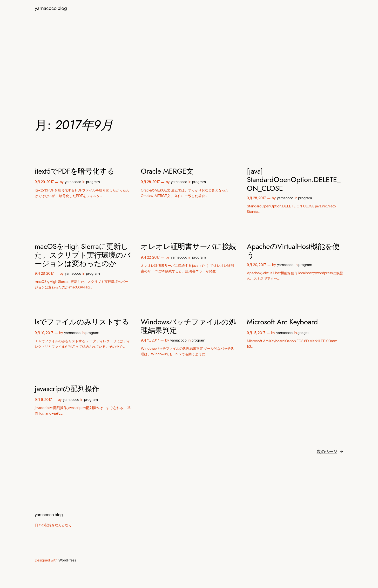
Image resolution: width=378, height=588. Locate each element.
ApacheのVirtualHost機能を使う (293, 251)
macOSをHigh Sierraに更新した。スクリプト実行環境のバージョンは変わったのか (83, 255)
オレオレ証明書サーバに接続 (189, 246)
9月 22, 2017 (150, 257)
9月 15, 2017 (150, 340)
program (93, 182)
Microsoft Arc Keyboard (282, 322)
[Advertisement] (189, 55)
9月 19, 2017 (44, 333)
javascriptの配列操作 (67, 389)
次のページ (330, 451)
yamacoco (73, 182)
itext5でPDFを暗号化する (75, 171)
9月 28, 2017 (150, 182)
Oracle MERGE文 (167, 171)
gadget (303, 333)
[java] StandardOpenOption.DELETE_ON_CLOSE (294, 180)
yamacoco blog (51, 8)
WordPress (67, 560)
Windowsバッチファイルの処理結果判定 (188, 326)
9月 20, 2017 (256, 265)
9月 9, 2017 (43, 400)
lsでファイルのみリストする (82, 322)
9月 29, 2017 (44, 182)
